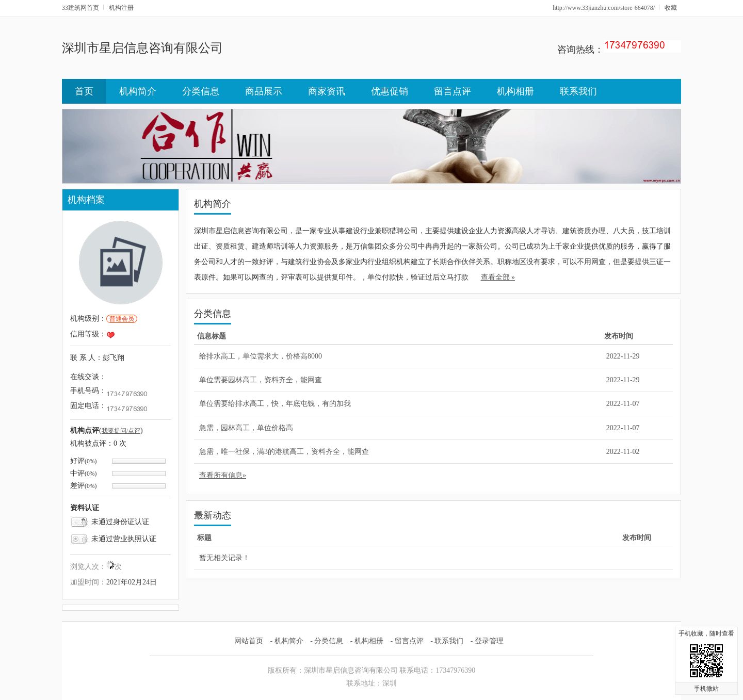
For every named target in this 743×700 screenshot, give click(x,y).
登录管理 (489, 641)
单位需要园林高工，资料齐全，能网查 (261, 380)
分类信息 (201, 91)
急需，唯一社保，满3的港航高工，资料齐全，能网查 (284, 452)
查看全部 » (498, 277)
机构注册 (121, 8)
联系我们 (578, 91)
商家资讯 (327, 91)
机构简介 (138, 91)
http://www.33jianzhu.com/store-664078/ (604, 8)
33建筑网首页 (80, 8)
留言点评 (453, 91)
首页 (84, 91)
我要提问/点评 (121, 431)
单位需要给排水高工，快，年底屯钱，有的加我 (275, 404)
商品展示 (264, 91)
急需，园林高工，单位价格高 (246, 428)
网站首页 (249, 641)
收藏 (671, 8)
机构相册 (515, 91)
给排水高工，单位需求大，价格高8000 (261, 356)
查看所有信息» (223, 475)
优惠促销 (390, 91)
